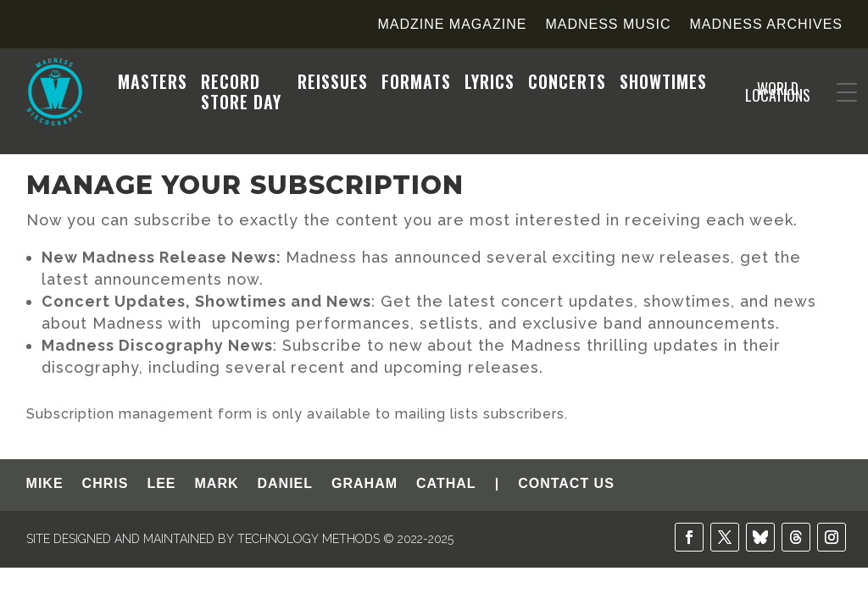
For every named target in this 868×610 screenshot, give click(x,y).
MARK (217, 484)
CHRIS (106, 484)
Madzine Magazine (452, 25)
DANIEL (286, 484)
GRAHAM (364, 484)
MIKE (45, 484)
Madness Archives (766, 25)
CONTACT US (566, 484)
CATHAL (446, 484)
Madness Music (608, 25)
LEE (161, 484)
